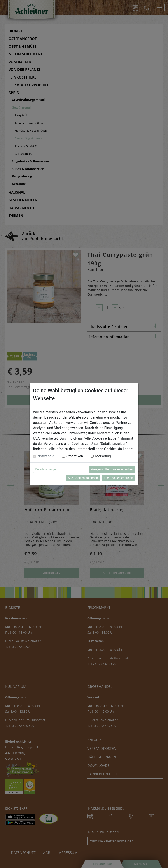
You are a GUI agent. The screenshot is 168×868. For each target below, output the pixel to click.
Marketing (103, 456)
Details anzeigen (46, 469)
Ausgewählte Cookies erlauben (112, 469)
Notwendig (46, 456)
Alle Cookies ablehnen (83, 478)
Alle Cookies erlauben (118, 478)
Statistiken (75, 456)
